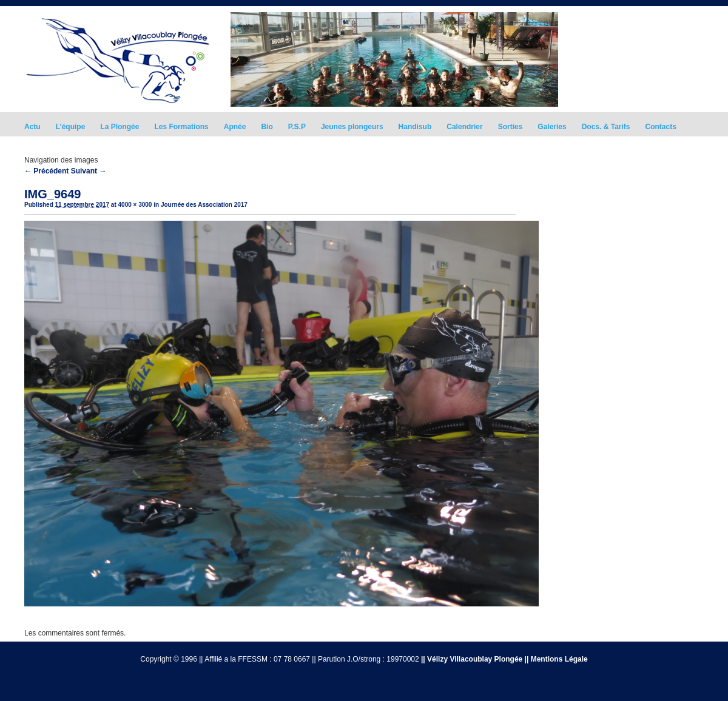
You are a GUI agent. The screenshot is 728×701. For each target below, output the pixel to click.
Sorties (511, 127)
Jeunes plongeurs (352, 127)
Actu (32, 127)
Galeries (552, 127)
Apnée (235, 127)
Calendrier (464, 127)
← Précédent (46, 171)
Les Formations (181, 127)
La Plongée (120, 127)
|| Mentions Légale (556, 659)
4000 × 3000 (135, 205)
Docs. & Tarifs (606, 127)
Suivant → (89, 171)
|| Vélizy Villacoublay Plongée (472, 659)
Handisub (415, 127)
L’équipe (71, 127)
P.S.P (297, 127)
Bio (267, 127)
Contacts (661, 127)
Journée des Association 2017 (204, 205)
